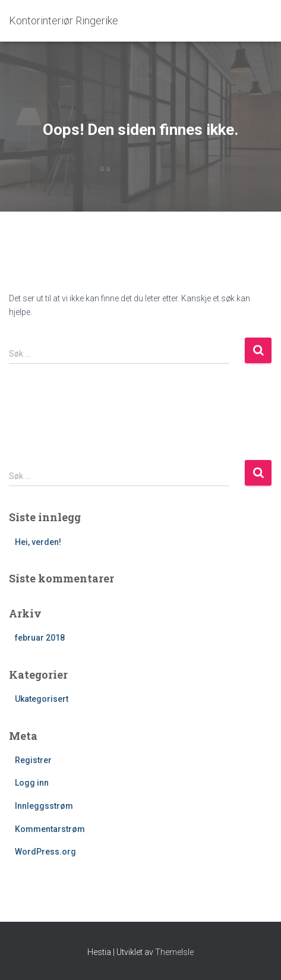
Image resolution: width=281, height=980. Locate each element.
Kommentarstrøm (50, 829)
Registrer (33, 760)
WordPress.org (45, 852)
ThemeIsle (174, 952)
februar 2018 (40, 638)
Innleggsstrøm (44, 806)
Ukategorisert (42, 699)
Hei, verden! (38, 542)
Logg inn (32, 783)
